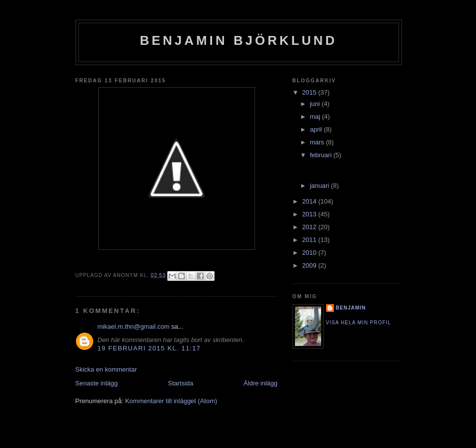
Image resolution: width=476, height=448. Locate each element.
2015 (311, 92)
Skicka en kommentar (106, 369)
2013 (311, 214)
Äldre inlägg (261, 383)
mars (318, 142)
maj (316, 117)
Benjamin (351, 308)
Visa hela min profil (359, 323)
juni (316, 104)
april (317, 129)
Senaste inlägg (97, 383)
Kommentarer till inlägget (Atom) (171, 401)
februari (322, 155)
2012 (311, 227)
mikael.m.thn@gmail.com (134, 327)
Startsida (181, 383)
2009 (311, 265)
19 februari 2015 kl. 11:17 (149, 348)
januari (320, 186)
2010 (311, 253)
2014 (311, 201)
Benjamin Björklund (239, 40)
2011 (311, 240)
